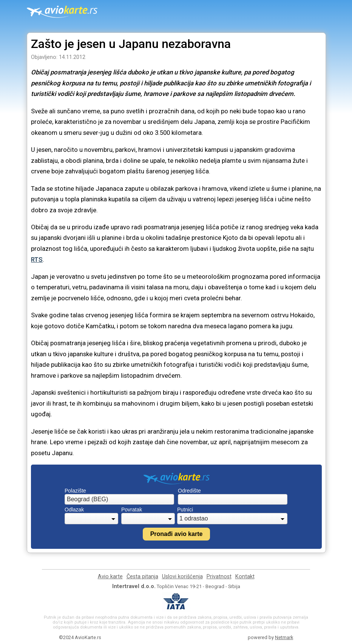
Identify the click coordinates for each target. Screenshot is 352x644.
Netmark (284, 637)
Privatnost (219, 577)
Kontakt (245, 577)
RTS (37, 259)
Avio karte (110, 577)
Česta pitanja (142, 577)
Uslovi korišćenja (182, 577)
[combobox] (119, 499)
